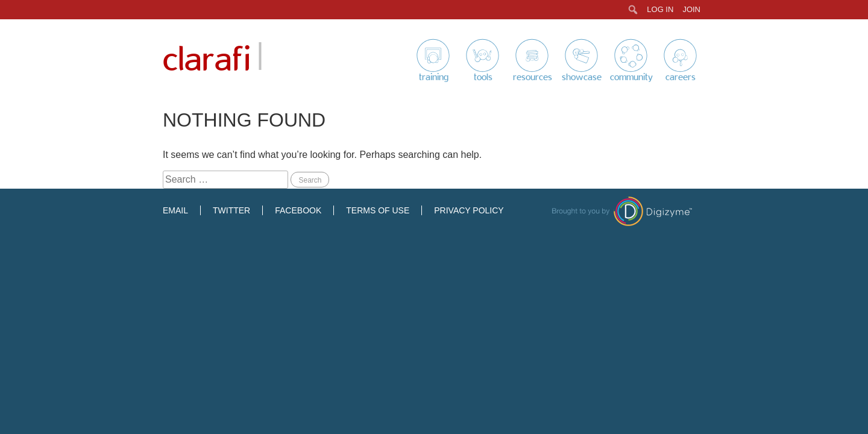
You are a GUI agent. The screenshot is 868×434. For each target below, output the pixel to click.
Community (631, 77)
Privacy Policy (469, 210)
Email (175, 210)
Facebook (298, 210)
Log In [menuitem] (660, 9)
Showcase (582, 77)
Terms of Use (378, 210)
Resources (533, 77)
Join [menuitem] (691, 9)
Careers (681, 77)
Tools (483, 77)
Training (434, 77)
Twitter (231, 210)
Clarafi (207, 60)
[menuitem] (633, 10)
